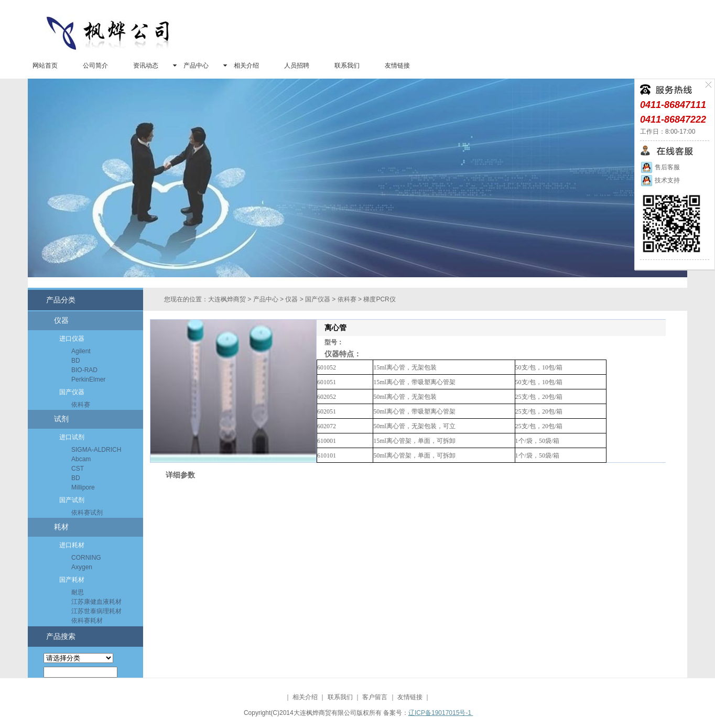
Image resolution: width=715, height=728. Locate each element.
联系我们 (347, 66)
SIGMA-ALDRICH (96, 450)
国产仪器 (72, 392)
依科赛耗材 (87, 621)
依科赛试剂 (87, 513)
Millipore (83, 487)
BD (76, 361)
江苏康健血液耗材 (96, 602)
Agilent (81, 351)
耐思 (78, 592)
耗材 (61, 527)
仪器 (61, 320)
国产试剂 (72, 500)
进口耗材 (72, 545)
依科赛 (81, 405)
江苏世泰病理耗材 (96, 611)
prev (40, 181)
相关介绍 (246, 66)
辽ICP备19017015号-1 (441, 713)
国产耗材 (72, 580)
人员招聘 (297, 66)
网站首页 (45, 66)
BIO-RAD (84, 370)
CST (78, 469)
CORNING (86, 558)
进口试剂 (72, 437)
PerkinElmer (88, 379)
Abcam (81, 459)
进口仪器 (72, 339)
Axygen (82, 567)
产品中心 (196, 66)
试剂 (61, 419)
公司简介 (95, 66)
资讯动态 (146, 66)
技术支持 (660, 180)
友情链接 (397, 66)
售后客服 (660, 167)
